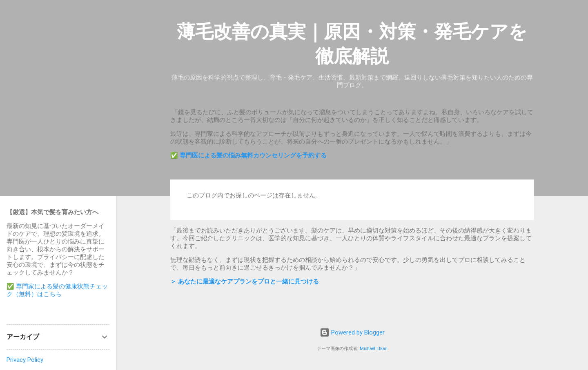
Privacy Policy (25, 360)
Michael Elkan (374, 349)
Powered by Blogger (352, 332)
